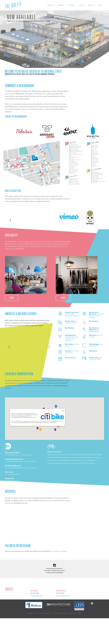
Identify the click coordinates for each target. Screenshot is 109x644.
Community (50, 5)
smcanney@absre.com (63, 617)
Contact (100, 5)
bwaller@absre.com (37, 617)
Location (81, 5)
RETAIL (63, 302)
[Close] (63, 423)
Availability (61, 5)
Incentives (91, 5)
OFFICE (12, 302)
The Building (71, 5)
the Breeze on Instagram (59, 559)
